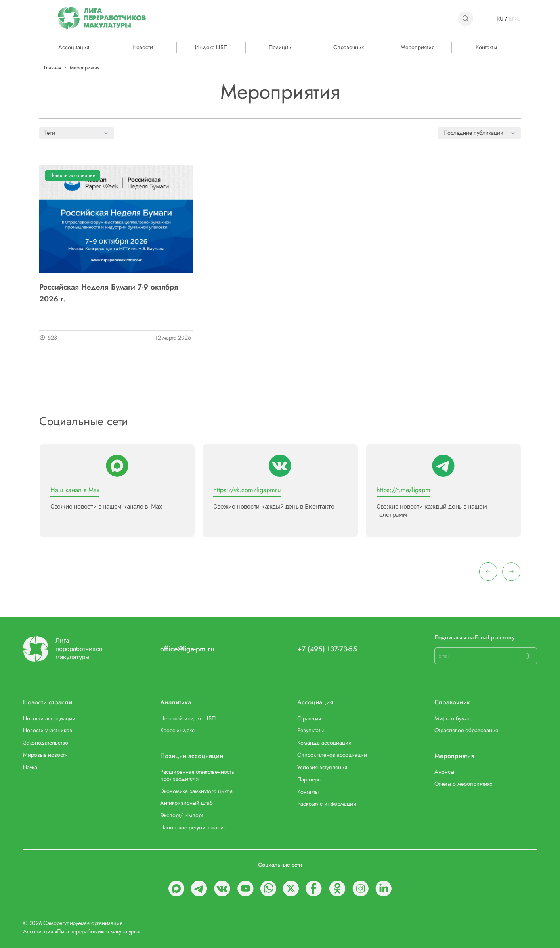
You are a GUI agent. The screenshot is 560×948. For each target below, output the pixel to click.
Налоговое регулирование (193, 827)
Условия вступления (322, 767)
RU (500, 19)
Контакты (486, 47)
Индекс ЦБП (211, 47)
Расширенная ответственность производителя (197, 775)
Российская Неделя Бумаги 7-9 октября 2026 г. (109, 293)
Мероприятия (418, 47)
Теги (50, 133)
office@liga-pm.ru (187, 649)
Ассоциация (315, 702)
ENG (515, 19)
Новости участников (48, 730)
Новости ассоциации (73, 175)
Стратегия (309, 718)
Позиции (280, 47)
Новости (143, 47)
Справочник (349, 47)
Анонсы (444, 772)
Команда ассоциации (324, 742)
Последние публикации (473, 133)
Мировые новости (45, 755)
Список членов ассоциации (332, 755)
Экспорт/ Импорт (182, 815)
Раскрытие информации (327, 803)
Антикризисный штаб (186, 803)
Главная (53, 68)
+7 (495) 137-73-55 (327, 649)
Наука (30, 767)
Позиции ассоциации (192, 756)
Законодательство (46, 742)
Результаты (311, 730)
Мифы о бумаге (453, 718)
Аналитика (176, 702)
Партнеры (309, 779)
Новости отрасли (48, 702)
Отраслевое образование (466, 730)
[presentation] (488, 572)
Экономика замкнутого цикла (196, 791)
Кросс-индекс (177, 730)
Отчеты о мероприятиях (463, 784)
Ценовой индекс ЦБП (188, 718)
